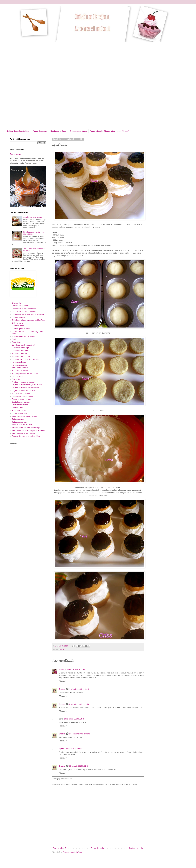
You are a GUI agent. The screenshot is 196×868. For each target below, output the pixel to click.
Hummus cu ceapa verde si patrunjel (26, 359)
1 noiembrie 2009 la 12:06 (75, 669)
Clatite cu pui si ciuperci (21, 329)
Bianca (62, 669)
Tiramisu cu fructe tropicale (22, 425)
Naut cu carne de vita (20, 371)
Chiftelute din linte (19, 317)
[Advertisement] (33, 61)
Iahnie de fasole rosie (20, 368)
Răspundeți (63, 681)
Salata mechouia (18, 408)
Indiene (62, 649)
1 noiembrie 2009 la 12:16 (79, 689)
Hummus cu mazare (19, 365)
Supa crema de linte (19, 413)
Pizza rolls (16, 379)
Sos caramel (16, 154)
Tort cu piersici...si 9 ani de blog (24, 433)
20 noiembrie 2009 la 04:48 (74, 719)
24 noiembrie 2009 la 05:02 (79, 734)
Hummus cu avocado (20, 351)
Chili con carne (17, 323)
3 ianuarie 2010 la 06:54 (74, 749)
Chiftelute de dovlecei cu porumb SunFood (28, 315)
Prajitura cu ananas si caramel (23, 382)
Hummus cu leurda (19, 362)
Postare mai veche (136, 848)
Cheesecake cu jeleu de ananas (24, 309)
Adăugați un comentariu (63, 779)
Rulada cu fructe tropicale (21, 399)
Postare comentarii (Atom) (73, 852)
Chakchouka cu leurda (20, 306)
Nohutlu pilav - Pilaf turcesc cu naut (25, 374)
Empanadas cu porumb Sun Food (24, 336)
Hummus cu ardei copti (21, 348)
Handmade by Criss (58, 131)
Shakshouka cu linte (19, 411)
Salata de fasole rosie (20, 405)
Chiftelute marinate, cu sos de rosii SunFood (28, 320)
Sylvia (61, 749)
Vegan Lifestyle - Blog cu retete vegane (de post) (110, 131)
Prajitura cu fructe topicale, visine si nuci (27, 385)
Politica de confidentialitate (18, 131)
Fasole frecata (17, 342)
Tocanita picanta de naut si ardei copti (26, 428)
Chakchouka (17, 303)
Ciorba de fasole (18, 326)
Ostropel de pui (18, 376)
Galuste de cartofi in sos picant (23, 345)
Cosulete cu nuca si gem (33, 217)
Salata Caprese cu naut (21, 402)
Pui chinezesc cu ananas (21, 394)
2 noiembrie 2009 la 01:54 (79, 704)
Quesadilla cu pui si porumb (22, 396)
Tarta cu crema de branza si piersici (25, 416)
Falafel (14, 339)
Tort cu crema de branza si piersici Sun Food (28, 431)
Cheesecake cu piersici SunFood (24, 312)
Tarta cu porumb (18, 419)
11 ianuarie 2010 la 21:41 (79, 766)
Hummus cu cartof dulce (21, 356)
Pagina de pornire (40, 131)
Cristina (62, 689)
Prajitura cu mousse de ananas (23, 391)
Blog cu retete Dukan (78, 131)
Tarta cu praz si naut (19, 422)
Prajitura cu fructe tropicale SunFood (26, 388)
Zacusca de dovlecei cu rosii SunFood (26, 436)
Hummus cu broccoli (20, 354)
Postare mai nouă (59, 848)
